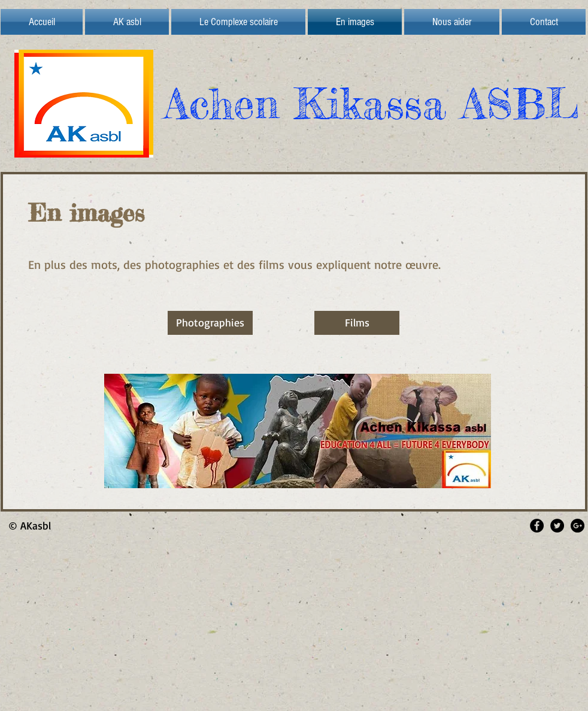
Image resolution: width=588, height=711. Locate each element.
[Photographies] (210, 323)
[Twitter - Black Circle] (557, 526)
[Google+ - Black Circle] (578, 526)
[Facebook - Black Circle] (537, 526)
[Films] (357, 323)
